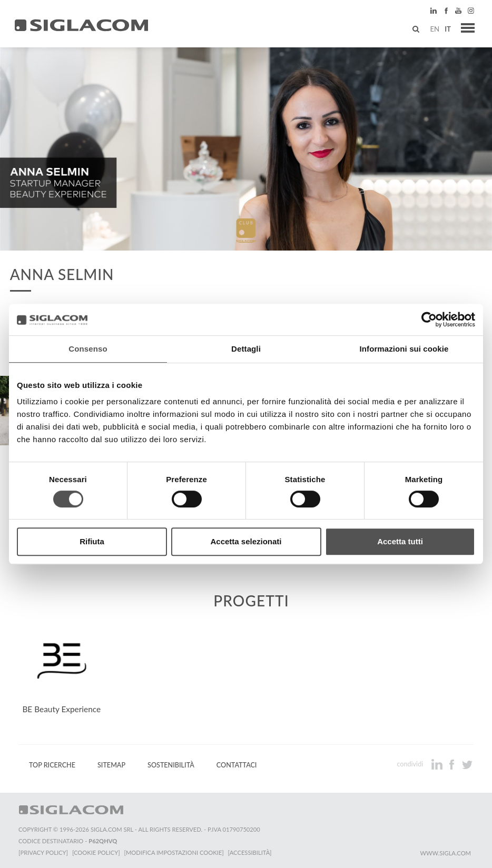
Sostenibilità (171, 765)
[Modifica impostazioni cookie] (174, 852)
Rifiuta (92, 541)
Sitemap (111, 765)
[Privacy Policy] (43, 852)
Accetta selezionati (246, 541)
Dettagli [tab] (246, 349)
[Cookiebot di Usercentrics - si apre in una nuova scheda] (429, 320)
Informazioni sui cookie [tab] (404, 349)
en (435, 29)
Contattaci (237, 765)
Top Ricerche (52, 765)
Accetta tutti (400, 541)
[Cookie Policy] (96, 852)
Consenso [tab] (88, 349)
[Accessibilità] (250, 852)
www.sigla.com (445, 853)
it (448, 29)
